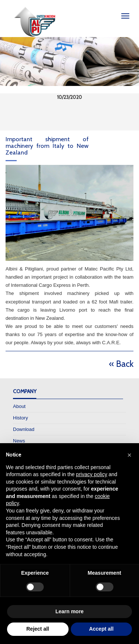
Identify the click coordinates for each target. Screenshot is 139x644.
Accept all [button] (101, 629)
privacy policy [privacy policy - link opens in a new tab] (92, 474)
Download (24, 429)
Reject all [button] (38, 629)
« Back (121, 364)
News (19, 441)
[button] (129, 455)
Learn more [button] (69, 611)
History (20, 418)
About (19, 406)
